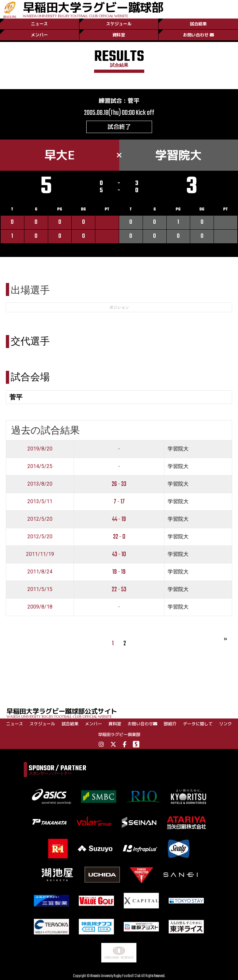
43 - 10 (119, 554)
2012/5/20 (40, 519)
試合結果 (198, 24)
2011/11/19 (40, 554)
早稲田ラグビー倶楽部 (119, 734)
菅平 (133, 101)
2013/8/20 (40, 484)
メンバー (39, 35)
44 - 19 (119, 519)
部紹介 (170, 724)
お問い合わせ (198, 35)
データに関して (198, 724)
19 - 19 (119, 572)
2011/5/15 (40, 589)
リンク (225, 724)
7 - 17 (119, 502)
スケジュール (119, 24)
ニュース (39, 24)
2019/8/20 (40, 449)
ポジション (119, 307)
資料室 (119, 35)
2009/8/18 (40, 607)
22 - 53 (119, 590)
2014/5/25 (40, 466)
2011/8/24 (40, 572)
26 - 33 (119, 484)
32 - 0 (119, 537)
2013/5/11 (40, 501)
